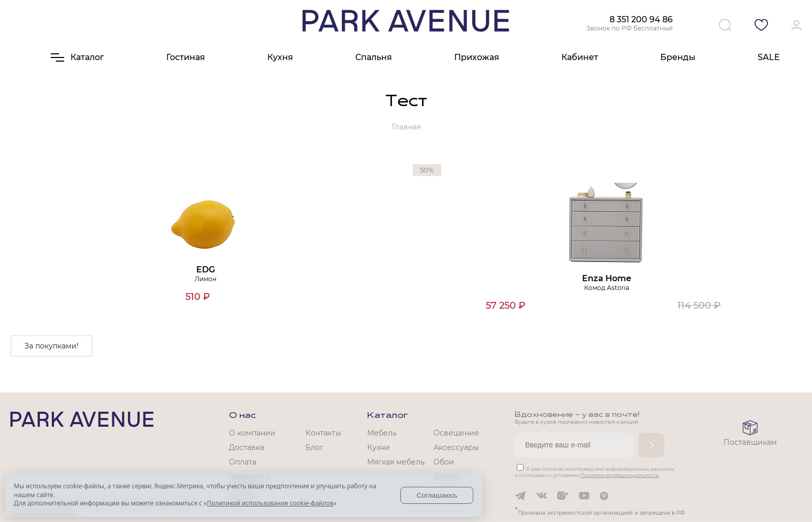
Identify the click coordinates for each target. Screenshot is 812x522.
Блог (315, 447)
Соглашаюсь (437, 495)
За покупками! (52, 346)
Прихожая (477, 57)
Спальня (374, 57)
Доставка (247, 447)
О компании (252, 433)
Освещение (456, 433)
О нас (242, 416)
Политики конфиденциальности (620, 475)
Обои (444, 462)
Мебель (382, 433)
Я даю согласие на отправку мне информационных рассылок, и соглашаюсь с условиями (595, 472)
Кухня (280, 57)
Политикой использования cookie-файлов (270, 503)
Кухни (379, 447)
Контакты (323, 433)
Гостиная (186, 57)
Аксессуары (456, 447)
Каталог (388, 416)
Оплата (243, 462)
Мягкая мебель (396, 462)
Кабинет (580, 57)
